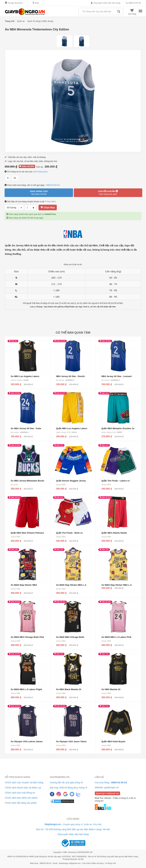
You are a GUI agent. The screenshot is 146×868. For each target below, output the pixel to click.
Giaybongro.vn (60, 777)
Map (36, 3)
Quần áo (21, 21)
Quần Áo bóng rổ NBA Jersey (40, 21)
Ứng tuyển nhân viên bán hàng (105, 3)
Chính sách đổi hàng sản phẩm (21, 803)
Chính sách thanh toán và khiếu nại (23, 788)
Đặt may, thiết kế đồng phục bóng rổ (68, 788)
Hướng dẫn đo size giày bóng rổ (66, 782)
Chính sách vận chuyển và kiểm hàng (24, 782)
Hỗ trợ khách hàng (18, 777)
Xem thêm (51, 202)
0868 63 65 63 (134, 3)
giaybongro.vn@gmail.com (107, 793)
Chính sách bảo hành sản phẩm (21, 798)
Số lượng (11, 208)
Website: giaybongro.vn (107, 787)
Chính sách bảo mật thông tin (20, 793)
